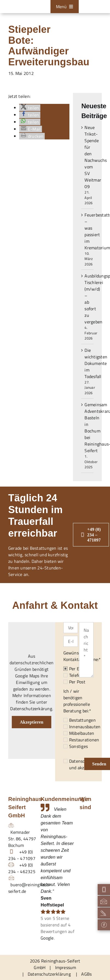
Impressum (66, 967)
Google (47, 938)
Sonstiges (78, 746)
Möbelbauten (82, 733)
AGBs (86, 974)
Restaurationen (84, 740)
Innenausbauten (85, 727)
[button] (30, 108)
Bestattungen (82, 720)
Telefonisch (80, 675)
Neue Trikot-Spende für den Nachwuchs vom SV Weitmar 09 (96, 157)
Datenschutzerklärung (49, 974)
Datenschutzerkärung (31, 709)
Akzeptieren (32, 722)
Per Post (77, 682)
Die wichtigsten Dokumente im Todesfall (96, 363)
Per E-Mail (79, 669)
